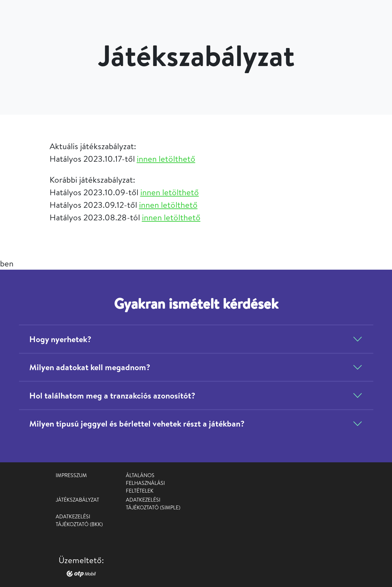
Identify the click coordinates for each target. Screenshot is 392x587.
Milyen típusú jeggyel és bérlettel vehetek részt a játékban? (137, 423)
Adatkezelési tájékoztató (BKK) (79, 520)
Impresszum (71, 475)
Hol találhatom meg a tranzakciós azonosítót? (112, 395)
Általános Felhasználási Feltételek (145, 483)
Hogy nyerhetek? (60, 339)
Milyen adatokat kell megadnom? (90, 367)
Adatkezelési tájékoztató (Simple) (153, 504)
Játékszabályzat (77, 500)
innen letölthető (166, 159)
